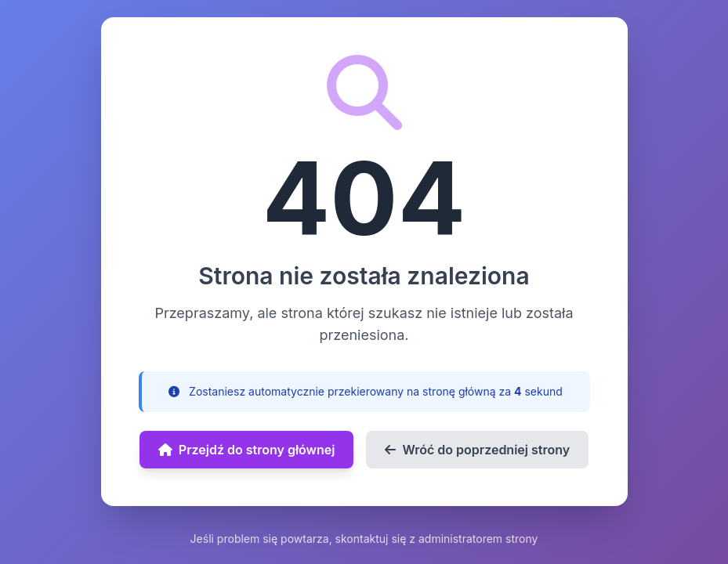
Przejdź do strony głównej (247, 450)
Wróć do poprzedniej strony (477, 450)
